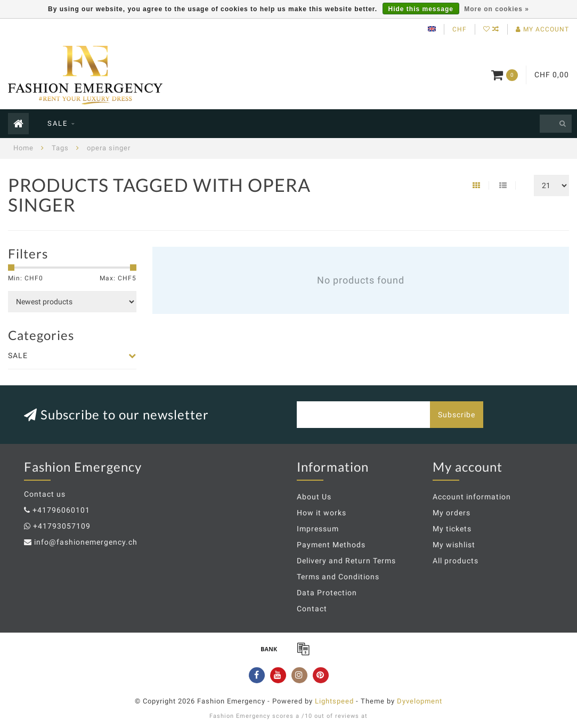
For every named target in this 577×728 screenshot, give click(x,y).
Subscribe (457, 415)
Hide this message (421, 9)
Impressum (318, 529)
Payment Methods (331, 545)
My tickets (452, 529)
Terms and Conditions (338, 577)
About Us (314, 497)
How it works (322, 513)
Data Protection (327, 593)
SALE (58, 123)
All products (456, 561)
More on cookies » (497, 9)
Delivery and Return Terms (346, 561)
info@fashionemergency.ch (86, 542)
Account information (472, 497)
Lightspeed (334, 701)
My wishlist (454, 545)
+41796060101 (61, 510)
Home (23, 148)
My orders (452, 513)
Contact (312, 609)
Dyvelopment (420, 701)
